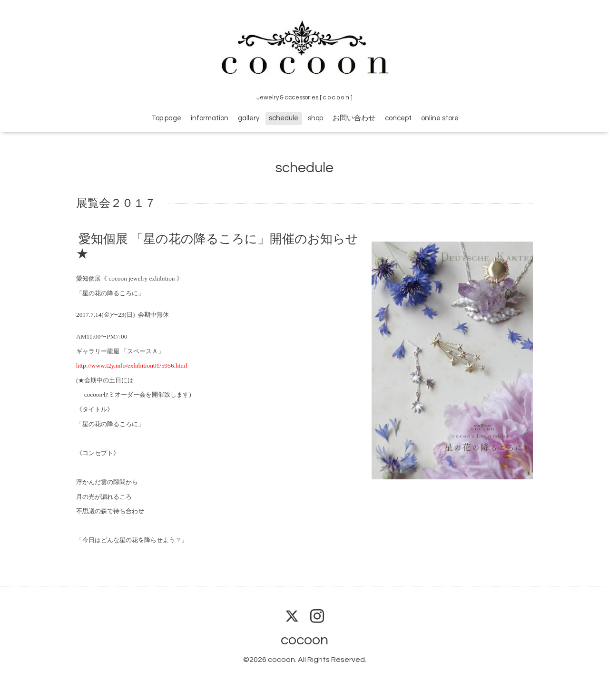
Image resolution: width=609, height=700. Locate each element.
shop (315, 118)
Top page (166, 118)
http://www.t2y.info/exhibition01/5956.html (132, 365)
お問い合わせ (354, 118)
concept (398, 118)
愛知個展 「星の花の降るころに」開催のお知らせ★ (217, 247)
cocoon (304, 640)
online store (440, 118)
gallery (249, 118)
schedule (284, 118)
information (210, 118)
